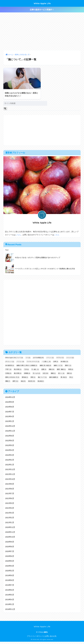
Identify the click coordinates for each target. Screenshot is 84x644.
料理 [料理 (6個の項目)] (71, 369)
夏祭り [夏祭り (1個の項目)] (68, 365)
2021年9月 (10, 485)
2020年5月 (10, 563)
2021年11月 (10, 475)
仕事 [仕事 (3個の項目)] (56, 362)
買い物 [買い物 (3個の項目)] (64, 377)
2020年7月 (10, 553)
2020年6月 (10, 558)
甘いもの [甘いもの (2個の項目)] (36, 373)
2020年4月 (10, 568)
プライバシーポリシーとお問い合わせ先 (42, 639)
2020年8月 (10, 548)
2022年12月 (10, 426)
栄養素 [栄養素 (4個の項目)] (27, 373)
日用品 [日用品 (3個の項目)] (8, 373)
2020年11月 (10, 534)
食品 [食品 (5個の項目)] (23, 381)
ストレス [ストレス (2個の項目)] (70, 358)
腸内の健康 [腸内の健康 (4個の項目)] (54, 377)
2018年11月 (10, 612)
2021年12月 (10, 470)
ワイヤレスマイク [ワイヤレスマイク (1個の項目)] (33, 362)
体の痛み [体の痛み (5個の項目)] (64, 362)
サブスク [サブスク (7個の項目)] (60, 358)
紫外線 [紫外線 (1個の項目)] (25, 377)
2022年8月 (10, 436)
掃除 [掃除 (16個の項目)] (52, 369)
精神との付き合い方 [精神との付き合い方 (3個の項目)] (12, 377)
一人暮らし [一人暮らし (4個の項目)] (46, 362)
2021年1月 (10, 524)
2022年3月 (10, 456)
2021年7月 (10, 495)
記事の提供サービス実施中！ (42, 10)
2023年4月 (10, 417)
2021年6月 (10, 499)
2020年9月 (10, 543)
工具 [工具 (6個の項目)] (26, 369)
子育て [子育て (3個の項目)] (8, 369)
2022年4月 (10, 451)
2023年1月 (10, 422)
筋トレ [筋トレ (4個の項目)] (61, 373)
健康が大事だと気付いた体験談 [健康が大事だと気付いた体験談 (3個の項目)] (27, 365)
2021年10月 (10, 480)
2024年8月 (10, 407)
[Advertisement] (42, 31)
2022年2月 (10, 461)
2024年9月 (10, 402)
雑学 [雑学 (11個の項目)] (15, 381)
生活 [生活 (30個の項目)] (45, 373)
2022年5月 (10, 446)
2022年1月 (10, 465)
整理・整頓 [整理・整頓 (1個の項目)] (61, 369)
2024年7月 (10, 412)
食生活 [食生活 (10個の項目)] (32, 381)
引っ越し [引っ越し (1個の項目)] (35, 369)
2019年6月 (10, 592)
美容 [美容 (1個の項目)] (33, 377)
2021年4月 (10, 509)
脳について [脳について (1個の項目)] (42, 377)
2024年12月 (10, 397)
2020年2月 (10, 573)
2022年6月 (10, 441)
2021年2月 (10, 519)
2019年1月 (10, 607)
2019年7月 (10, 587)
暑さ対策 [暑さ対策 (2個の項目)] (18, 373)
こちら (18, 235)
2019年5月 (10, 597)
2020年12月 (10, 529)
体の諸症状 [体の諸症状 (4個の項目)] (10, 365)
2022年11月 (10, 431)
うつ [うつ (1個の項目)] (28, 358)
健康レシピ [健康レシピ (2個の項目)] (58, 365)
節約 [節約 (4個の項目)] (69, 373)
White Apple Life (42, 3)
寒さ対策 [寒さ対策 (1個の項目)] (18, 369)
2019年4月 (10, 602)
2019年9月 (10, 577)
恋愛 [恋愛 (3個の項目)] (44, 369)
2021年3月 (10, 514)
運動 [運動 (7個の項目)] (8, 381)
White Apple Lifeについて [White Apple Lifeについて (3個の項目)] (14, 358)
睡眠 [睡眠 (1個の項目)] (53, 373)
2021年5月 (10, 504)
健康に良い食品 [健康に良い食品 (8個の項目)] (45, 365)
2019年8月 (10, 582)
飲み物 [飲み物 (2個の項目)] (41, 381)
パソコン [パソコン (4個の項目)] (20, 362)
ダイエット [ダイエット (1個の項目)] (10, 362)
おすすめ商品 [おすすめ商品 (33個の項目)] (38, 358)
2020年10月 (10, 538)
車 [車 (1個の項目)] (71, 377)
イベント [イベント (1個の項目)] (50, 358)
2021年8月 (10, 490)
